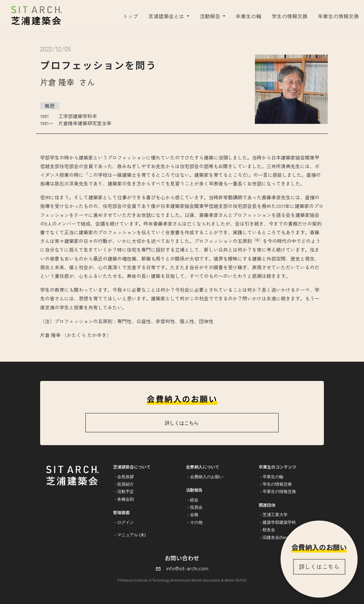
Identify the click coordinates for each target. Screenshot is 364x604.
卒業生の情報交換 (338, 16)
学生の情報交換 (290, 16)
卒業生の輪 (248, 16)
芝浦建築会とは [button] (167, 16)
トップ (130, 16)
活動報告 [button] (211, 16)
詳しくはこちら (319, 567)
